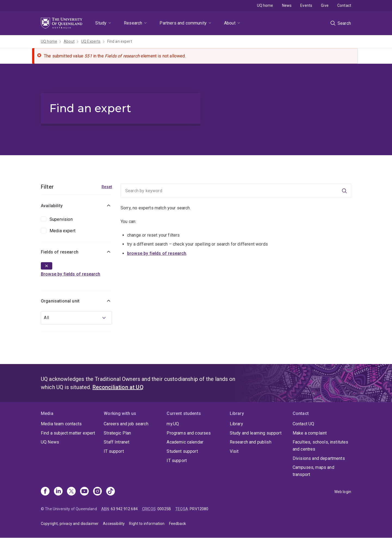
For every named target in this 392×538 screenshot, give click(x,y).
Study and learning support (256, 433)
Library (236, 424)
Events (306, 5)
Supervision (61, 219)
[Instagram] (97, 492)
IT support (114, 451)
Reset (107, 187)
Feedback (177, 524)
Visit (234, 451)
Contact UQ (304, 424)
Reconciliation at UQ (118, 387)
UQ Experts (91, 41)
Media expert (62, 231)
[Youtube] (84, 492)
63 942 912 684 (124, 509)
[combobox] (76, 318)
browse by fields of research (157, 253)
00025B (164, 509)
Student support (182, 451)
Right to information (147, 524)
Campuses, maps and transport (313, 471)
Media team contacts (61, 424)
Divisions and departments (319, 458)
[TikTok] (111, 492)
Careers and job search (126, 424)
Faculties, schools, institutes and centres (321, 446)
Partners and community (183, 23)
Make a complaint (310, 433)
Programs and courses (189, 433)
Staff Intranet (117, 442)
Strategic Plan (117, 433)
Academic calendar (185, 442)
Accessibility (114, 524)
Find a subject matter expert (68, 433)
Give (325, 5)
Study (101, 23)
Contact (344, 5)
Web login (343, 492)
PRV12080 (199, 509)
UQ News (50, 442)
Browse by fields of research (71, 274)
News (287, 5)
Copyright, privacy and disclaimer (70, 524)
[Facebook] (45, 492)
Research (133, 23)
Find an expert (120, 41)
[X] (71, 492)
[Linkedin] (58, 492)
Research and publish (251, 442)
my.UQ (173, 424)
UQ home (265, 5)
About (230, 23)
